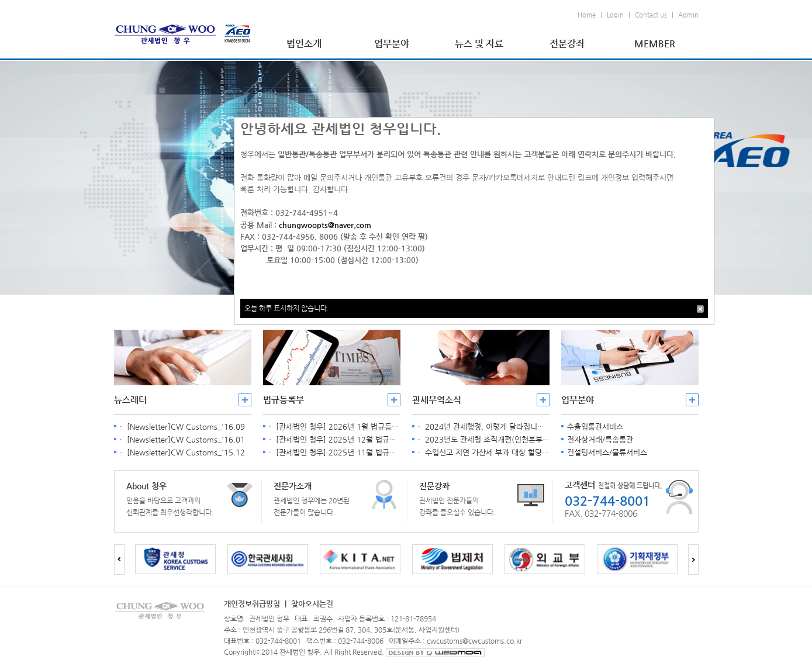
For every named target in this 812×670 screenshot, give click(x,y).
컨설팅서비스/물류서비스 (607, 452)
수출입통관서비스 (595, 426)
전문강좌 (567, 44)
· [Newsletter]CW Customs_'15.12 (182, 452)
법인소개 (304, 44)
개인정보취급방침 (252, 604)
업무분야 (392, 44)
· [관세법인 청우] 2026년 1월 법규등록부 (337, 426)
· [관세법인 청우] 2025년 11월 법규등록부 (340, 452)
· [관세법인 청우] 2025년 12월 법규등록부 (340, 439)
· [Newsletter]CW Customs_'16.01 (182, 439)
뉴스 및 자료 (479, 44)
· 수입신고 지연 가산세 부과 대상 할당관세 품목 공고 (503, 452)
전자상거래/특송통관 (600, 439)
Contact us (651, 15)
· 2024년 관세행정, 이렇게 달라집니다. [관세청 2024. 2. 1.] (518, 426)
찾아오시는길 (312, 604)
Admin (688, 15)
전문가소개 (293, 486)
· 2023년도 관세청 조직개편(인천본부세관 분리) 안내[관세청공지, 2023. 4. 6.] (548, 439)
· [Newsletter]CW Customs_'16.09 (182, 426)
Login (615, 15)
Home (587, 15)
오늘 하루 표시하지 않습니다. (287, 308)
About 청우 (146, 486)
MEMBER (655, 44)
